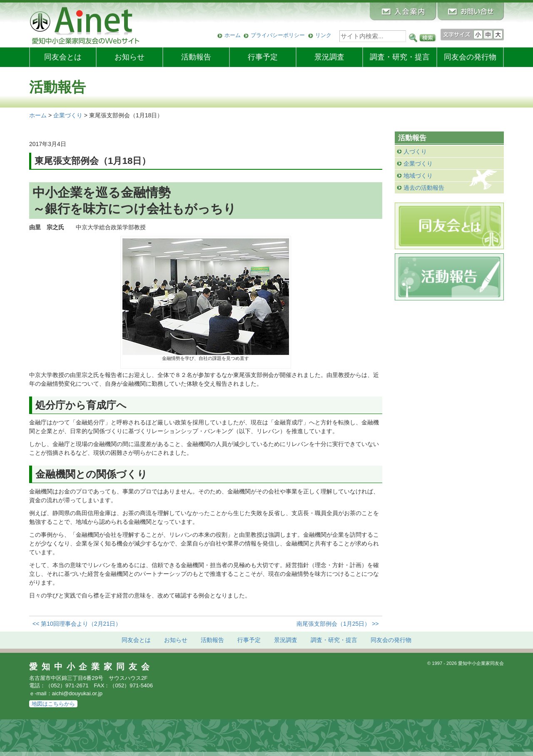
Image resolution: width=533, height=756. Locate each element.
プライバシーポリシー (278, 35)
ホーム (233, 35)
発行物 (470, 57)
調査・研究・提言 (400, 57)
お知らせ (130, 57)
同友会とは (63, 57)
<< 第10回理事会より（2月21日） (77, 624)
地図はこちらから (53, 704)
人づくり (415, 151)
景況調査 (329, 57)
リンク (323, 35)
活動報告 (196, 57)
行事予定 (263, 57)
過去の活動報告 (424, 188)
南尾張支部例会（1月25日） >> (338, 624)
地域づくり (418, 176)
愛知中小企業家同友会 (91, 667)
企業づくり (418, 164)
